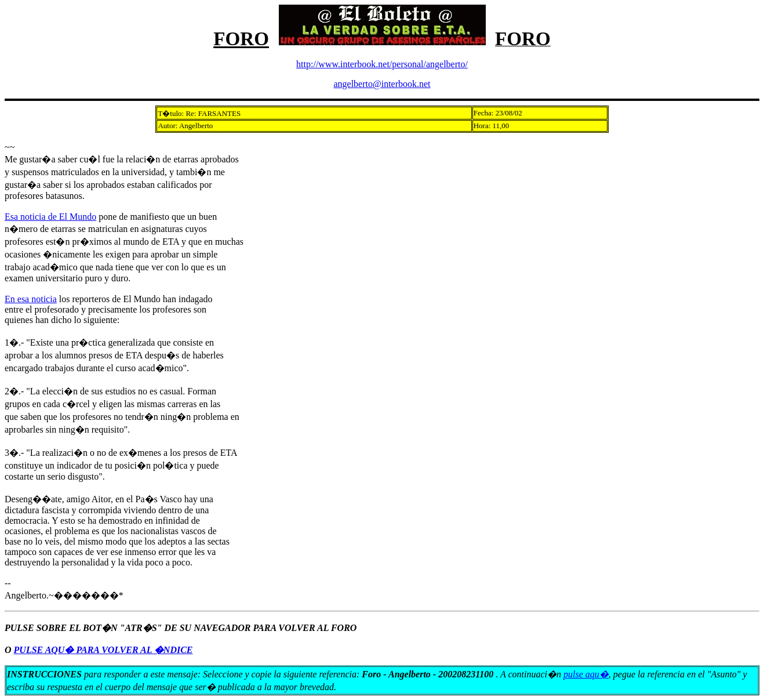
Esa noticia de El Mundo (50, 217)
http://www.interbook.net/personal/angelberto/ (382, 64)
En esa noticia (31, 299)
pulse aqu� (586, 674)
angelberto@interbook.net (382, 84)
